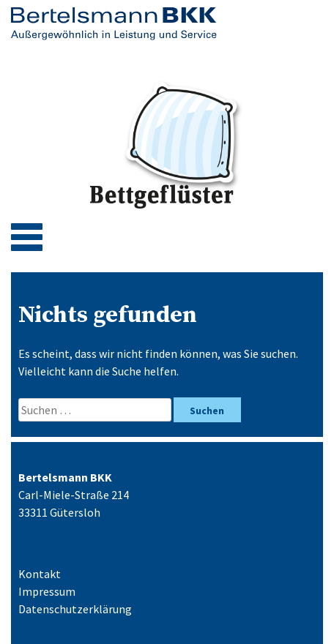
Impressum (47, 591)
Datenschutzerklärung (75, 609)
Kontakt (40, 574)
